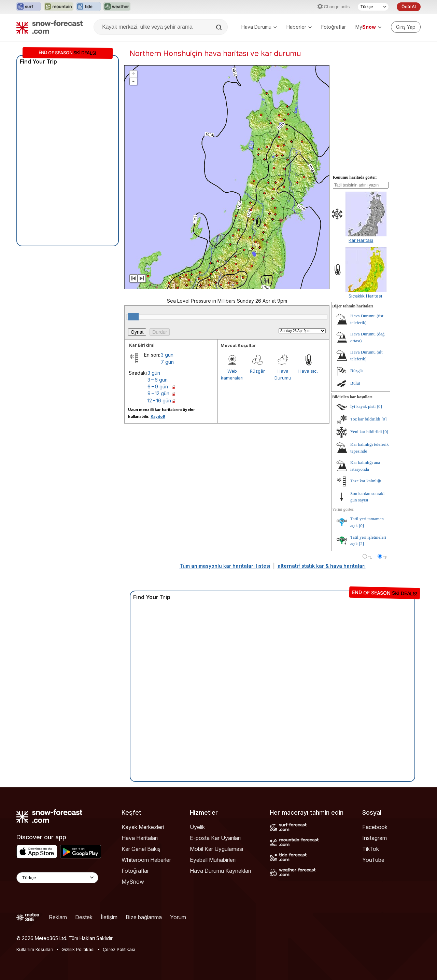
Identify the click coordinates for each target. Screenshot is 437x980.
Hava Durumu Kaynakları (220, 871)
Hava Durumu (259, 27)
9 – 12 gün (158, 393)
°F (385, 557)
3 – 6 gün (158, 380)
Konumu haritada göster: (355, 177)
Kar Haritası (361, 240)
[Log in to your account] (406, 27)
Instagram (375, 838)
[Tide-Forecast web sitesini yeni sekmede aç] (88, 7)
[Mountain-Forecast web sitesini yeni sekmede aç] (59, 7)
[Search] (220, 27)
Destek (84, 917)
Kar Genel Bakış (141, 849)
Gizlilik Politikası (78, 949)
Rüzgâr (257, 371)
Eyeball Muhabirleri (213, 860)
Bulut (355, 383)
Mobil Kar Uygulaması (216, 849)
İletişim (109, 917)
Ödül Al (409, 7)
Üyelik (197, 827)
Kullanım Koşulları (35, 949)
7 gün (167, 362)
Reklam (58, 917)
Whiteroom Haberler (146, 860)
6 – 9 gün (158, 387)
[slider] (133, 317)
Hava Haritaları (140, 838)
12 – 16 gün (159, 401)
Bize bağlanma (144, 917)
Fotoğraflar (334, 27)
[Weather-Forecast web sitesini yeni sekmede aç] (117, 7)
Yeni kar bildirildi (366, 432)
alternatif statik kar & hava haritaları (322, 566)
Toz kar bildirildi (365, 419)
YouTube (373, 860)
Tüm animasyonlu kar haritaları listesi (225, 566)
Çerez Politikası (119, 949)
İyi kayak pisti (363, 406)
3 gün (167, 355)
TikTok (371, 849)
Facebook (375, 827)
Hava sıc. (308, 371)
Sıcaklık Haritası (365, 296)
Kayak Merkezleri (143, 827)
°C (370, 557)
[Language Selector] (57, 878)
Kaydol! (158, 416)
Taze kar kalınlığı (366, 481)
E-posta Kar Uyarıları (215, 838)
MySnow (133, 882)
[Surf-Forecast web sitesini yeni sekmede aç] (29, 7)
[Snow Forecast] (50, 27)
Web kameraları (232, 374)
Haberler (299, 27)
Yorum (178, 917)
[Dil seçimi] (373, 7)
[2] (361, 544)
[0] (379, 406)
